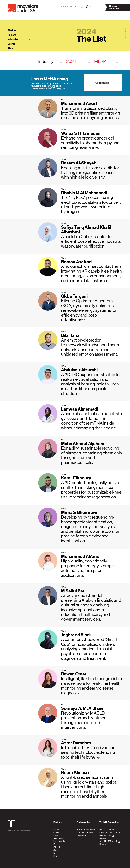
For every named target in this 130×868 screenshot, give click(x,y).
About (11, 48)
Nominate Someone (86, 829)
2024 (78, 62)
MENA (106, 62)
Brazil (56, 856)
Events (11, 44)
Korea (56, 853)
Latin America (60, 841)
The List (12, 30)
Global (57, 847)
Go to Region (103, 83)
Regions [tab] (19, 35)
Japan (56, 850)
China (56, 832)
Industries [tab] (19, 39)
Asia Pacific (59, 838)
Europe (57, 844)
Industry (50, 62)
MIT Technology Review (22, 830)
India (56, 835)
